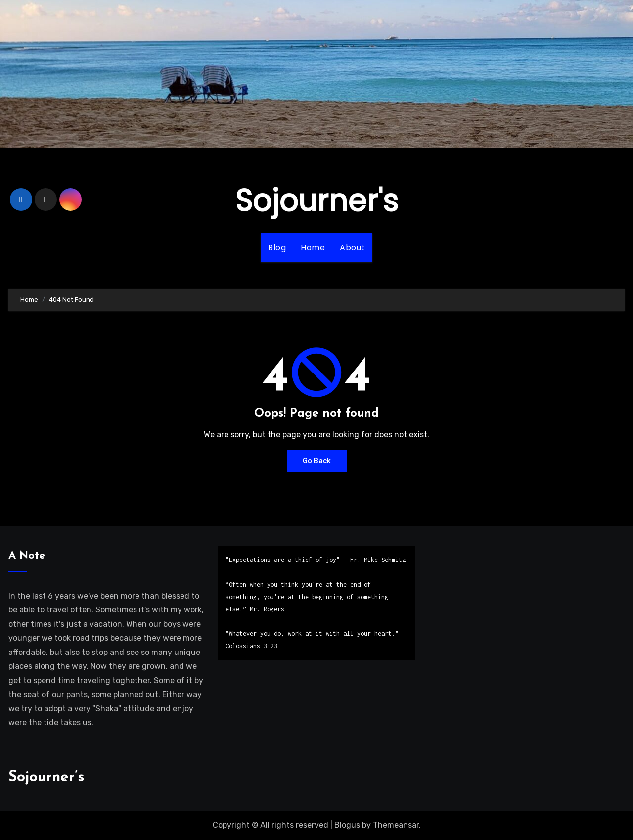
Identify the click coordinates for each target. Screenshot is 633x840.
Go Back (317, 461)
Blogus (347, 825)
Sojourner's (317, 201)
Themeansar (396, 825)
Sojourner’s (46, 777)
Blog (277, 248)
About (352, 248)
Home (313, 248)
